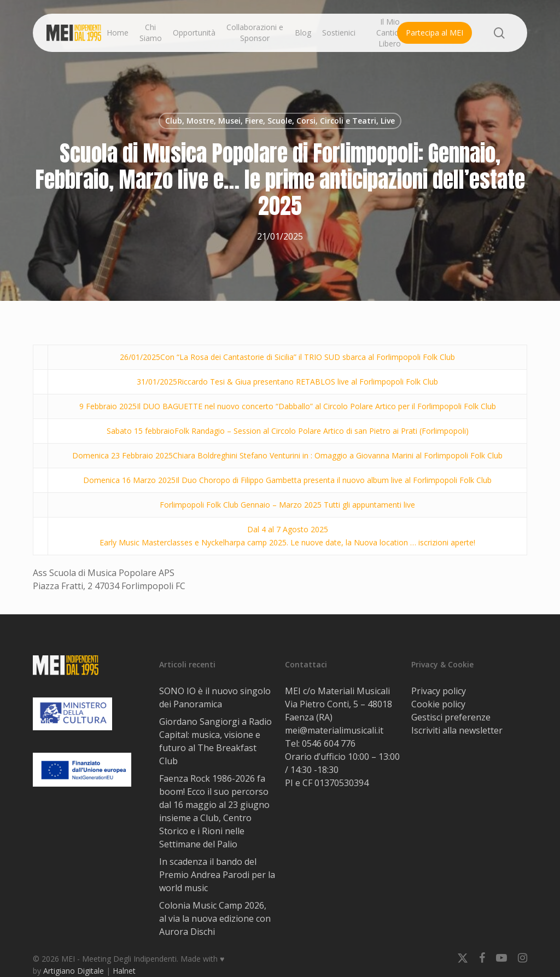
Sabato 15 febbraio (141, 431)
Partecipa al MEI (434, 33)
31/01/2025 (157, 382)
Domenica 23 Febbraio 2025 (122, 455)
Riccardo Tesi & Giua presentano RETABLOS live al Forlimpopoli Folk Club (308, 382)
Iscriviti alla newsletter (457, 730)
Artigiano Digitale (74, 971)
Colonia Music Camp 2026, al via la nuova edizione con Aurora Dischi (215, 918)
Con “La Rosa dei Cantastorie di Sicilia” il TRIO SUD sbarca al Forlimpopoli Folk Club (308, 357)
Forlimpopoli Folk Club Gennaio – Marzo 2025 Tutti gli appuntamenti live (287, 505)
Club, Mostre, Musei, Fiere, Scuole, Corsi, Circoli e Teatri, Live (280, 121)
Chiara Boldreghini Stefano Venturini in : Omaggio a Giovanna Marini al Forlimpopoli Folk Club (338, 455)
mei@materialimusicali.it (334, 730)
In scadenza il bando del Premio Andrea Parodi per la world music (217, 875)
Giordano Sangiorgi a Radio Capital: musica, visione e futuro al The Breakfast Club (215, 741)
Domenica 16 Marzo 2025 (129, 480)
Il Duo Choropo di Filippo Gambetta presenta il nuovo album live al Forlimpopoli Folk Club (334, 480)
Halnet (124, 971)
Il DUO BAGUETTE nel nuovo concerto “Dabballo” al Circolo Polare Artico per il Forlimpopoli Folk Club (316, 406)
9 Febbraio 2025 (108, 406)
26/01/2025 (140, 357)
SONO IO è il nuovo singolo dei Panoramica (215, 697)
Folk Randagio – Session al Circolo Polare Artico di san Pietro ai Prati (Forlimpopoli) (322, 431)
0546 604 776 (329, 743)
